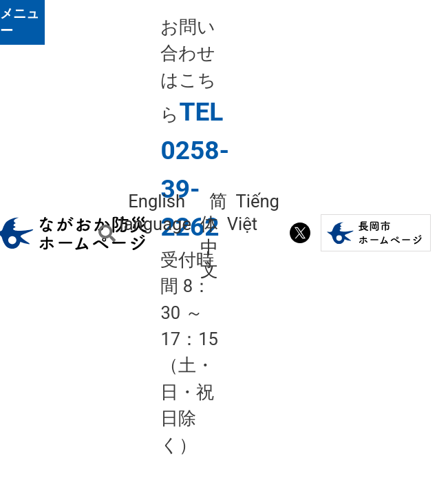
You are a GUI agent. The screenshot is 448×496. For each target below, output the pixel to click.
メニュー (20, 22)
